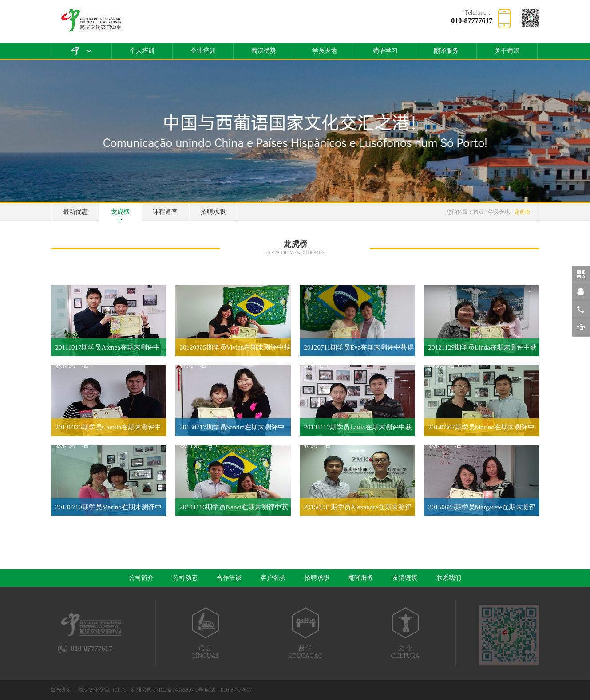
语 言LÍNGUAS (206, 633)
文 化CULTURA (406, 633)
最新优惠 (75, 212)
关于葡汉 (507, 51)
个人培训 (142, 51)
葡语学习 (385, 51)
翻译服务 (446, 51)
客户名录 (273, 578)
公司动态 (185, 578)
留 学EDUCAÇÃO (306, 633)
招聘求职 (213, 212)
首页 (479, 212)
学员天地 (325, 51)
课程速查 (165, 212)
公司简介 (141, 578)
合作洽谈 (229, 578)
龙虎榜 (120, 212)
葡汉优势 (264, 51)
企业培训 (203, 51)
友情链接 (405, 578)
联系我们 (449, 578)
